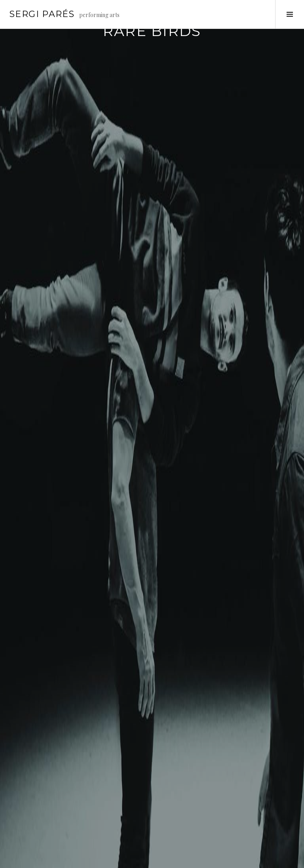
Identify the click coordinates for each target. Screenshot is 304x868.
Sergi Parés (42, 14)
